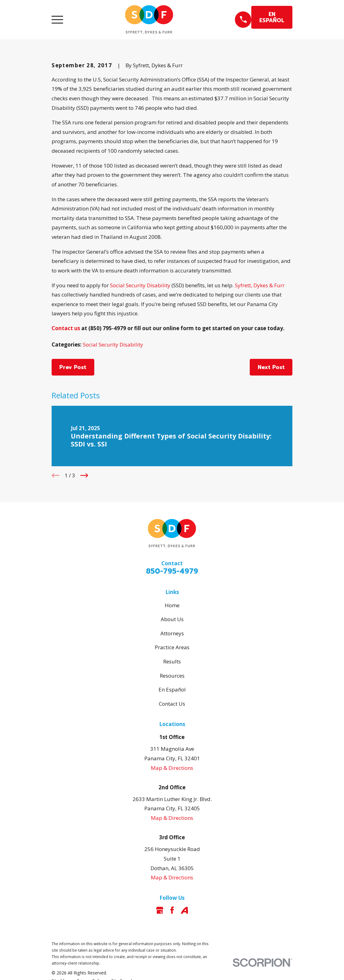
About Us (172, 619)
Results (172, 661)
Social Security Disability (140, 285)
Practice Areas (172, 647)
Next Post (271, 367)
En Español (172, 689)
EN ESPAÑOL (272, 17)
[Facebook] (172, 910)
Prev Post (73, 367)
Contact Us (172, 704)
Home (172, 605)
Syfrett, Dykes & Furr (260, 285)
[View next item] (84, 475)
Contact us (66, 328)
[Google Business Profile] (160, 910)
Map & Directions (172, 768)
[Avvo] (185, 910)
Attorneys (172, 633)
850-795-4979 (172, 571)
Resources (172, 676)
